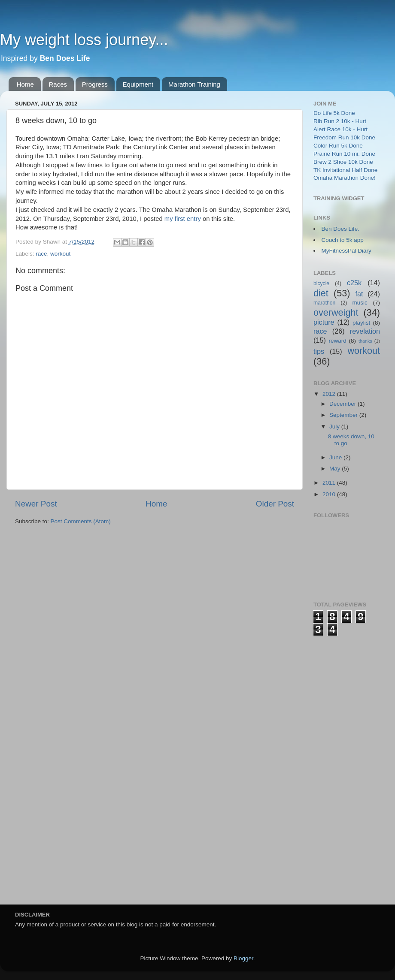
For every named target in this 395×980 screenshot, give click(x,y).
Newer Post (36, 504)
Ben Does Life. (341, 229)
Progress (95, 84)
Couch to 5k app (343, 240)
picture (324, 322)
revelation (365, 331)
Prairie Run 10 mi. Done (344, 154)
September (344, 415)
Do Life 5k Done (334, 113)
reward (337, 341)
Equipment (138, 84)
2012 (330, 394)
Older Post (275, 504)
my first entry (183, 219)
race (41, 254)
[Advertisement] (348, 765)
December (343, 404)
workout (60, 254)
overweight (336, 312)
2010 (330, 494)
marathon (324, 303)
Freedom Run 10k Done (344, 137)
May (336, 469)
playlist (361, 323)
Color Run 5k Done (338, 146)
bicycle (321, 283)
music (360, 303)
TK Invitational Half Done (345, 170)
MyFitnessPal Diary (346, 251)
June (336, 457)
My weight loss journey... (84, 40)
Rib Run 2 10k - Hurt (340, 121)
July (335, 427)
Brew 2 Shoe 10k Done (343, 162)
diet (321, 293)
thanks (365, 341)
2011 (330, 483)
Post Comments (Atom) (81, 521)
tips (319, 351)
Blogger (243, 958)
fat (359, 294)
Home (25, 84)
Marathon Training (194, 84)
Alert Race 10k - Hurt (340, 129)
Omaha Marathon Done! (345, 178)
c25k (354, 283)
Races (58, 84)
